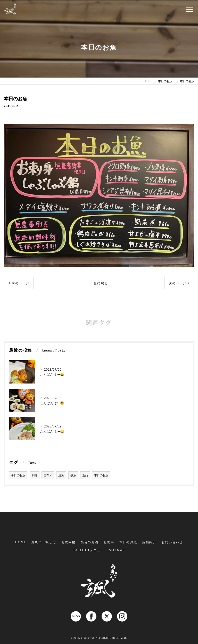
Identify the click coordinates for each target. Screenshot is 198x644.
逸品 (85, 475)
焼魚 (61, 475)
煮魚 (73, 475)
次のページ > (179, 283)
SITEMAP (117, 550)
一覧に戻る (99, 283)
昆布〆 (48, 475)
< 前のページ (19, 283)
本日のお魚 (101, 475)
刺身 (35, 475)
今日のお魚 (18, 475)
